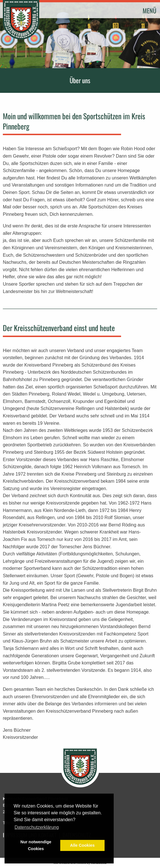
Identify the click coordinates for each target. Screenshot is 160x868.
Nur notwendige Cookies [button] (36, 845)
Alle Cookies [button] (82, 845)
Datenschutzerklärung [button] (37, 827)
